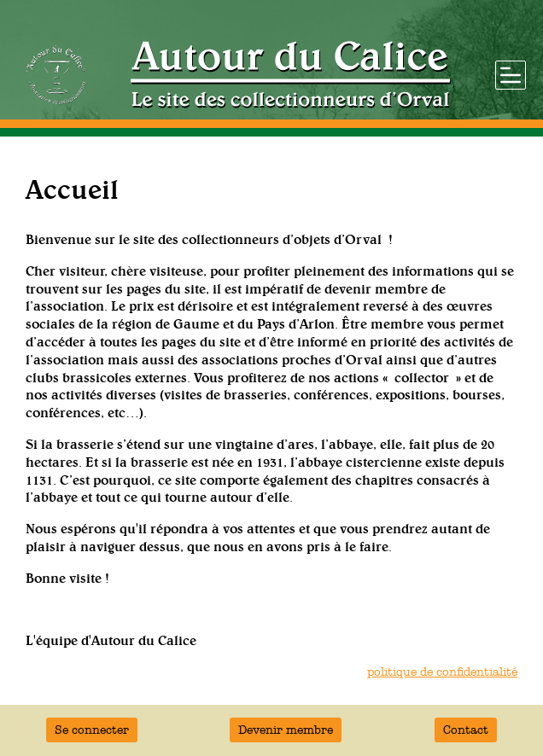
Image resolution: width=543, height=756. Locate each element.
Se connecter (92, 730)
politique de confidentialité (442, 672)
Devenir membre (286, 730)
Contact (466, 730)
